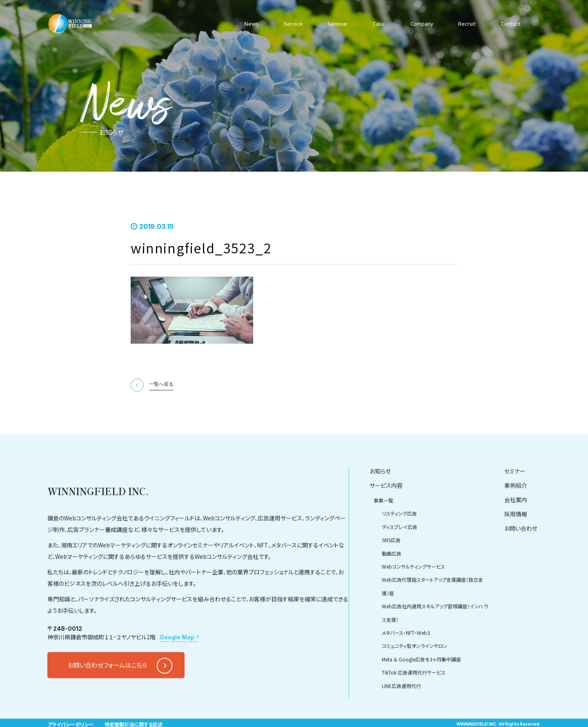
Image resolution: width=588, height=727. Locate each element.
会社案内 (516, 523)
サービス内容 (386, 508)
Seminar (336, 23)
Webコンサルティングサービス (413, 589)
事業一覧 (383, 523)
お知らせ (380, 494)
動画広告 (392, 576)
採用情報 (516, 537)
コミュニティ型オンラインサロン (415, 669)
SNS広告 (391, 563)
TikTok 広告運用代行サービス (414, 695)
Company (420, 23)
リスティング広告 (399, 536)
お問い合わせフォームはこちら (107, 688)
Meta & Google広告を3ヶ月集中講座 (421, 682)
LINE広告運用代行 (401, 708)
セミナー (515, 494)
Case (377, 23)
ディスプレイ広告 (400, 549)
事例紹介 (516, 508)
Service (292, 23)
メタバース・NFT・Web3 (406, 655)
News (252, 23)
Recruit (465, 23)
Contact (509, 23)
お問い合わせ (521, 551)
